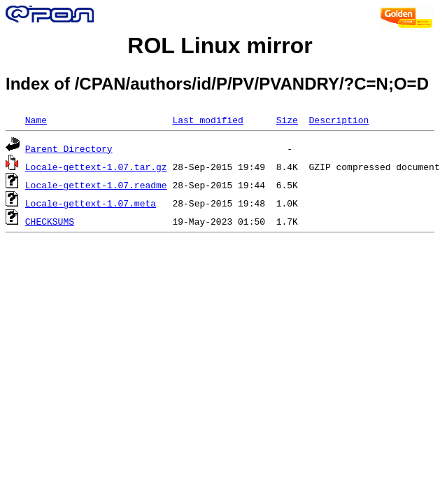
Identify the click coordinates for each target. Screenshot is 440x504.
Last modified (207, 120)
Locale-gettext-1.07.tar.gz (96, 167)
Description (339, 120)
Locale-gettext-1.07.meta (91, 203)
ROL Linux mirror (220, 45)
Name (36, 120)
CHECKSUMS (50, 221)
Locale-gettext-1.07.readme (96, 185)
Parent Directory (69, 148)
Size (287, 120)
